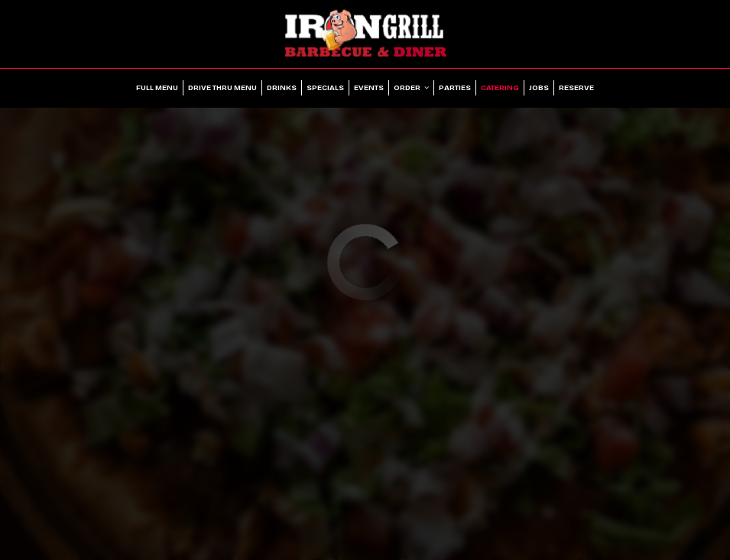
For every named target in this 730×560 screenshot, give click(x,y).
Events (369, 88)
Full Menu (157, 88)
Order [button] (411, 88)
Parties (455, 88)
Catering (500, 88)
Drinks (282, 88)
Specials (325, 88)
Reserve (576, 88)
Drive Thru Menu (222, 88)
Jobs (539, 88)
